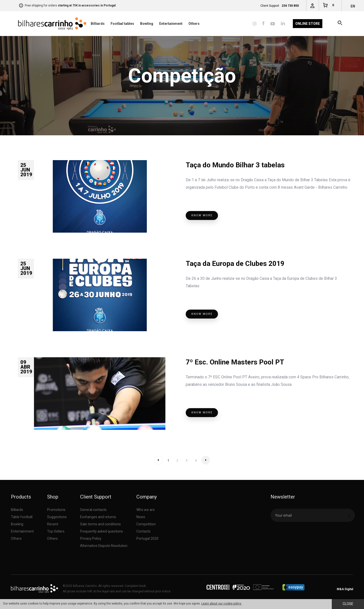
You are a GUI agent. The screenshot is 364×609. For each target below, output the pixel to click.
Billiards (98, 24)
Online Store (308, 24)
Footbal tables (122, 24)
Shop (53, 497)
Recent (53, 524)
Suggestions (57, 517)
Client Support (96, 497)
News (141, 517)
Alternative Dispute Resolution (104, 546)
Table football (22, 517)
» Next (206, 460)
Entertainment (171, 24)
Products (21, 497)
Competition (146, 524)
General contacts (93, 510)
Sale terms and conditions (100, 524)
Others (194, 24)
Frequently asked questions (102, 531)
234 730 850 (290, 6)
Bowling (147, 24)
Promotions (56, 510)
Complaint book (135, 586)
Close (348, 604)
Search (340, 24)
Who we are (146, 510)
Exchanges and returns (98, 517)
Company (147, 497)
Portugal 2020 (147, 538)
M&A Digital (345, 589)
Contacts (143, 531)
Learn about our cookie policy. (222, 604)
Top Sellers (56, 531)
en (353, 6)
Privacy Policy (91, 538)
